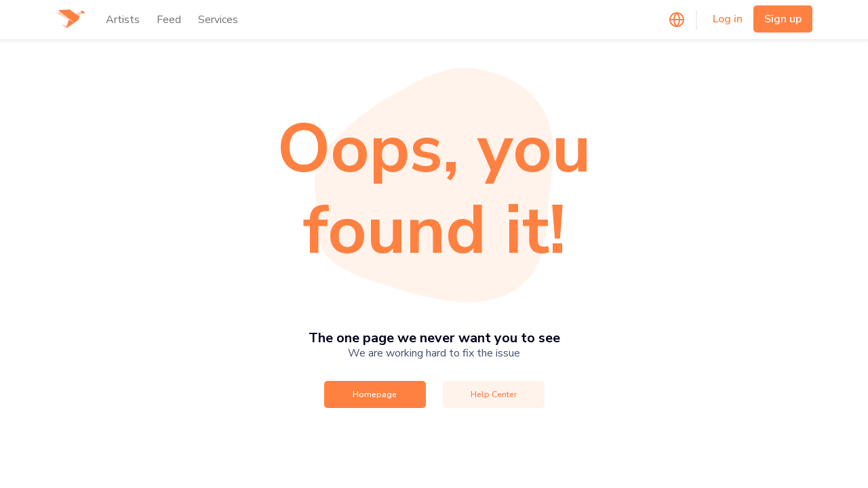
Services (218, 20)
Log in (728, 19)
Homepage (375, 394)
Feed (169, 20)
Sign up (783, 19)
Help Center (494, 394)
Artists (123, 20)
